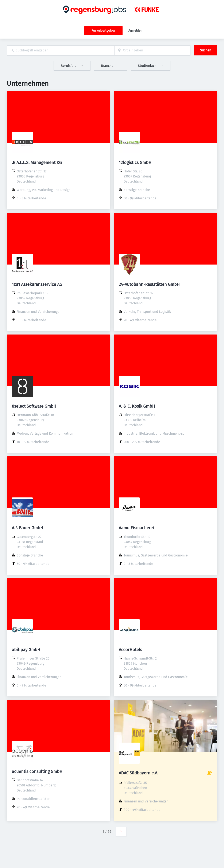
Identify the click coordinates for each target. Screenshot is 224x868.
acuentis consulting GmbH (37, 771)
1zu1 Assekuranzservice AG (37, 284)
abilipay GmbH (26, 650)
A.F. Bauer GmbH (28, 528)
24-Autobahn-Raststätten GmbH (149, 284)
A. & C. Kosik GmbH (137, 406)
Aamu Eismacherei (136, 528)
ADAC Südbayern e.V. (138, 773)
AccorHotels (130, 650)
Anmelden (135, 31)
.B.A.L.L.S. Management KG (37, 163)
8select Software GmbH (34, 406)
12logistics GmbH (135, 163)
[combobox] (61, 50)
